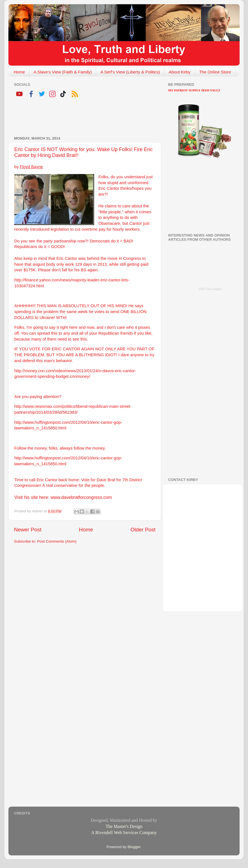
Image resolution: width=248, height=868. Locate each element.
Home (19, 72)
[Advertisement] (80, 118)
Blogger (134, 847)
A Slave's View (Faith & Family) (63, 72)
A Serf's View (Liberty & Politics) (130, 72)
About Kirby (180, 72)
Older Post (143, 530)
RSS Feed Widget (210, 289)
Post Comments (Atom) (57, 541)
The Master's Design (124, 826)
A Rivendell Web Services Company (124, 833)
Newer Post (28, 530)
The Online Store (215, 72)
